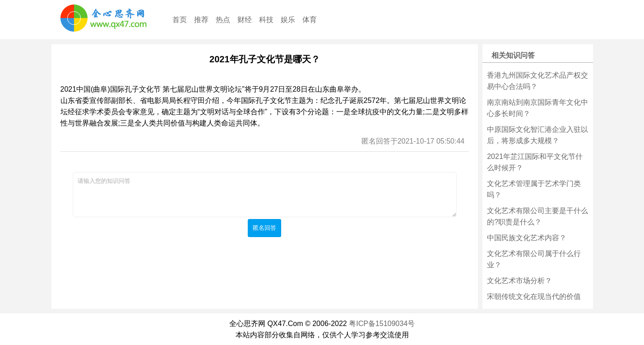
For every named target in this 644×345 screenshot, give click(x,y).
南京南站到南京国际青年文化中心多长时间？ (537, 108)
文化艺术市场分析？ (519, 281)
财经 (245, 20)
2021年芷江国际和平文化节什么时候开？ (535, 162)
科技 (266, 20)
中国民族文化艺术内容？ (527, 238)
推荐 (201, 20)
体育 (310, 20)
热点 (223, 20)
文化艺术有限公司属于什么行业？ (534, 259)
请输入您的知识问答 (265, 195)
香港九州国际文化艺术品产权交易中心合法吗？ (537, 81)
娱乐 (288, 20)
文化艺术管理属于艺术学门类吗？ (534, 189)
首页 (180, 20)
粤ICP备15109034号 (382, 324)
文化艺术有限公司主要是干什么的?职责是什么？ (537, 216)
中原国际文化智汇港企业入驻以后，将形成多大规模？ (537, 135)
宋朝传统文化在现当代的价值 (534, 296)
